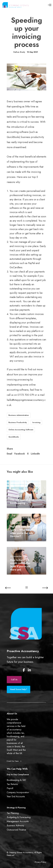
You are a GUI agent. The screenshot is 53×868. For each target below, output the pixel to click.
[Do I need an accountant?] (40, 588)
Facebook (20, 454)
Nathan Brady (19, 52)
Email (9, 454)
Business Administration (19, 415)
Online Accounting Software (21, 430)
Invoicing (36, 422)
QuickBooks (14, 437)
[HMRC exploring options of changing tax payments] (13, 588)
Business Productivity (18, 422)
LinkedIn (35, 454)
